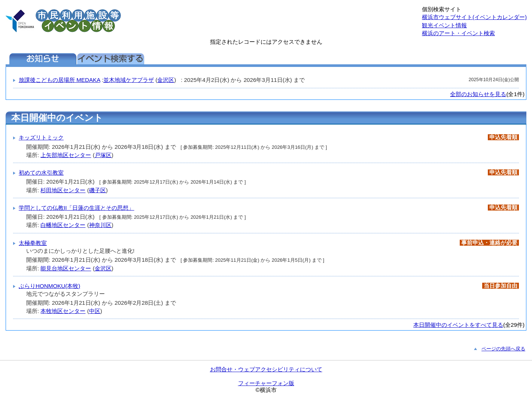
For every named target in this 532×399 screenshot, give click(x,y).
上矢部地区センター (66, 155)
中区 (95, 311)
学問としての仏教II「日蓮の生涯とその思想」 (76, 208)
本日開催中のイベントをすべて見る (458, 325)
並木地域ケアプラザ (129, 80)
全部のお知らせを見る (478, 94)
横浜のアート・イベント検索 (458, 33)
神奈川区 (100, 225)
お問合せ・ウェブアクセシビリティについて (266, 369)
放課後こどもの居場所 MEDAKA (60, 80)
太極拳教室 (33, 243)
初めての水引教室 (41, 173)
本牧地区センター (63, 311)
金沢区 (166, 80)
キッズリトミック (41, 137)
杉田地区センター (63, 190)
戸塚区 (103, 155)
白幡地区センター (63, 225)
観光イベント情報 (444, 25)
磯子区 (98, 190)
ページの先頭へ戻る (503, 349)
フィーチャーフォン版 (266, 383)
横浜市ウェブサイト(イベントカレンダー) (474, 17)
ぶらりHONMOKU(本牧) (49, 286)
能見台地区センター (66, 268)
